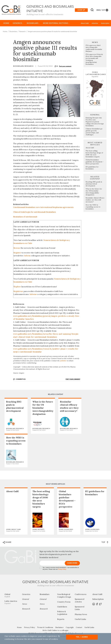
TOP (105, 542)
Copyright (70, 627)
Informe (33, 294)
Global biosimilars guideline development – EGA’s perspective (95, 162)
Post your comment (65, 66)
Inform (27, 256)
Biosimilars (33, 23)
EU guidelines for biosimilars (92, 168)
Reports (61, 619)
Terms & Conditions (45, 627)
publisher (63, 361)
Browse (17, 248)
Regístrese (18, 291)
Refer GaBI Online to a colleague (56, 630)
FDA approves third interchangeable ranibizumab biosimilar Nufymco (94, 49)
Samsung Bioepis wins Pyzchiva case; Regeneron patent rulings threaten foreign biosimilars (95, 122)
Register (17, 253)
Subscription (105, 23)
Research (22, 32)
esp (103, 10)
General (25, 599)
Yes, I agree (82, 637)
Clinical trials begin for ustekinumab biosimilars (34, 212)
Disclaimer (59, 627)
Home (6, 23)
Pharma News (81, 614)
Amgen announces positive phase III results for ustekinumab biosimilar (52, 32)
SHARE (7, 543)
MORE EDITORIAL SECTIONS (56, 23)
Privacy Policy (62, 569)
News (24, 604)
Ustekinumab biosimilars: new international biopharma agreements (43, 207)
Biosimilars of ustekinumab (25, 217)
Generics (18, 23)
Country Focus (64, 602)
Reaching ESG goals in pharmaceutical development (94, 184)
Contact (79, 627)
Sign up (81, 10)
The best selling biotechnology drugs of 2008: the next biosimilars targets (94, 154)
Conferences (81, 594)
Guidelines (62, 607)
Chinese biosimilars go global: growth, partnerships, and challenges (94, 132)
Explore (17, 287)
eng (98, 10)
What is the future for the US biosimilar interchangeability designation (94, 192)
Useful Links (80, 619)
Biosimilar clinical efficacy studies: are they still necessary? (95, 200)
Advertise (95, 23)
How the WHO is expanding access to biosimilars (93, 207)
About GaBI (85, 23)
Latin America (12, 602)
